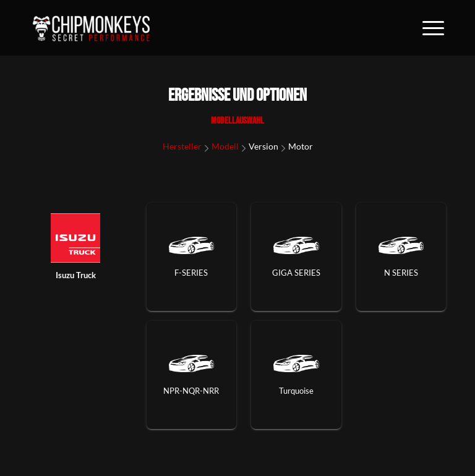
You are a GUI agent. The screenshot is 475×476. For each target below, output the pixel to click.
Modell (225, 146)
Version (263, 146)
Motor (301, 146)
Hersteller (182, 146)
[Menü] (427, 28)
